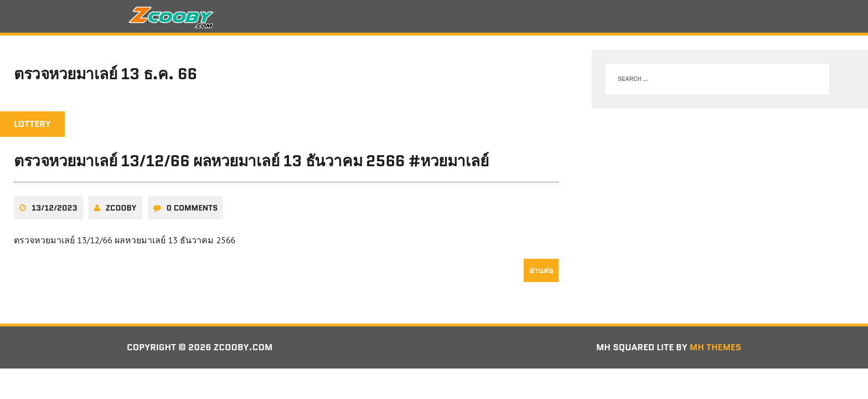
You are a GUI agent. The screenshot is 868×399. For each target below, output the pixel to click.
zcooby (121, 208)
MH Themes (715, 347)
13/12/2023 (55, 208)
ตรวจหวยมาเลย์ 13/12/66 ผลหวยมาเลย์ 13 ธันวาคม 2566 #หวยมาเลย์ (251, 161)
